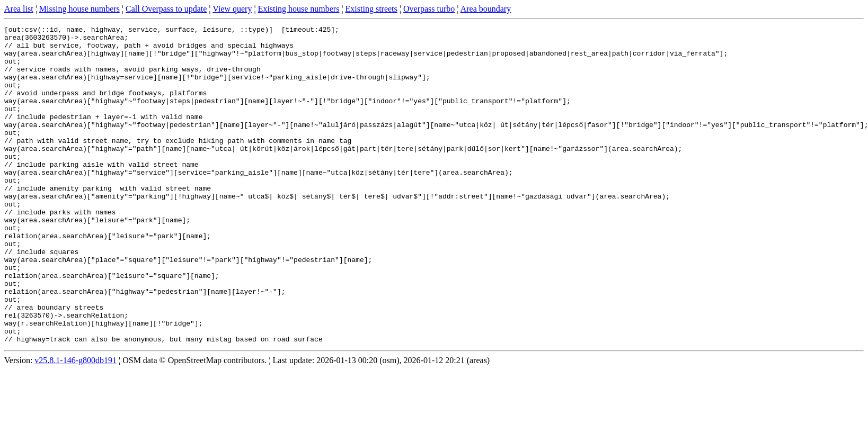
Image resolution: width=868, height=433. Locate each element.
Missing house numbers (79, 9)
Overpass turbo (429, 9)
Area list (19, 9)
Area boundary (486, 9)
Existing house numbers (299, 9)
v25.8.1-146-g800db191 (76, 424)
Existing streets (371, 9)
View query (232, 9)
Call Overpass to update (166, 9)
